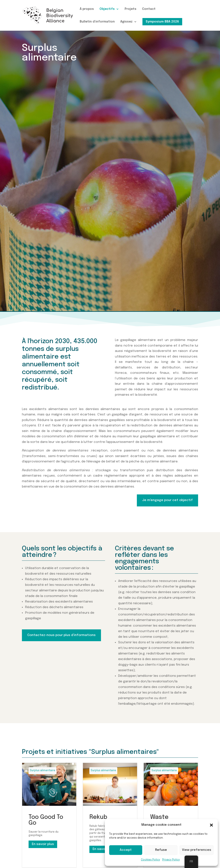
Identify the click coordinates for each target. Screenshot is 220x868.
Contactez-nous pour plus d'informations (61, 635)
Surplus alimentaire (43, 771)
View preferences (197, 850)
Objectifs (107, 9)
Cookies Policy (150, 860)
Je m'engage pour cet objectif (167, 500)
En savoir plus (43, 844)
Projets (131, 9)
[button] (211, 825)
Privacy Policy (171, 860)
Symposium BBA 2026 (162, 22)
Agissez (126, 22)
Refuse (161, 850)
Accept (126, 850)
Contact (149, 9)
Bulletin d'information (97, 22)
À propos (87, 9)
